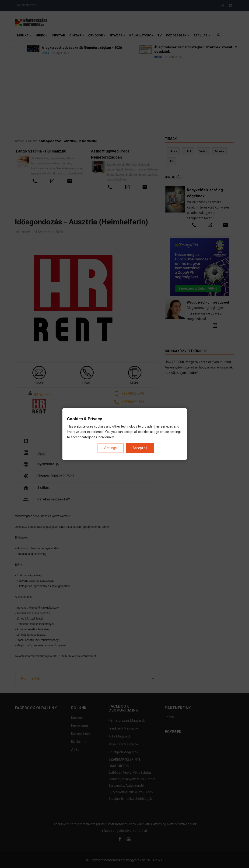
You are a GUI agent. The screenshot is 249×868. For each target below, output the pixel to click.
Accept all (140, 448)
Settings (110, 448)
